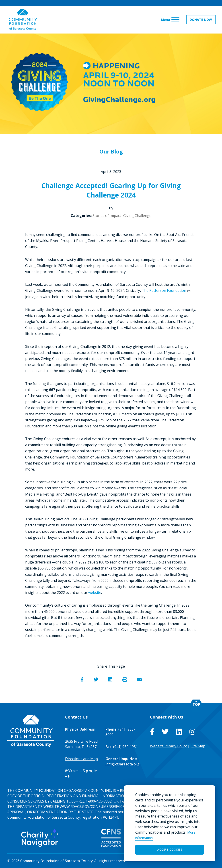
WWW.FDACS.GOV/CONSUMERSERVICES (93, 807)
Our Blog (111, 151)
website (95, 593)
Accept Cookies (170, 850)
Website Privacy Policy (168, 746)
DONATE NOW (201, 20)
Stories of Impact (107, 216)
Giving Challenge (137, 216)
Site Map (198, 746)
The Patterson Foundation (164, 290)
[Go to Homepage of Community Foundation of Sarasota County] (23, 20)
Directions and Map (81, 759)
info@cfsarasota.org (122, 764)
